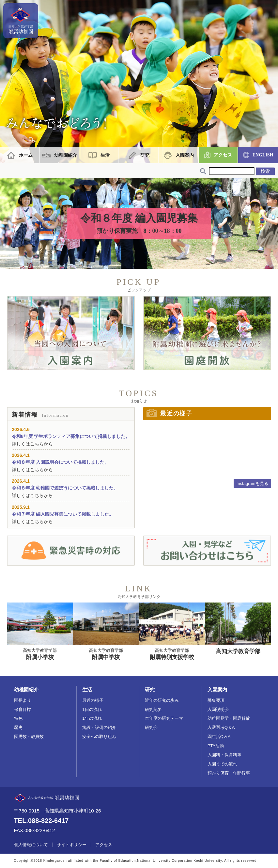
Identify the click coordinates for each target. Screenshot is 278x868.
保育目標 (23, 709)
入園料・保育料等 (224, 755)
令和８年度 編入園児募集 (139, 224)
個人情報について (31, 845)
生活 (105, 155)
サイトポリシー (72, 845)
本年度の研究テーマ (164, 718)
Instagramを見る (252, 483)
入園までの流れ (222, 764)
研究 (145, 155)
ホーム (26, 155)
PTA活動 (216, 746)
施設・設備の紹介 (99, 727)
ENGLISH (263, 155)
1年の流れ (92, 718)
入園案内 (185, 155)
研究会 (151, 727)
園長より (23, 700)
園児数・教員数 (29, 737)
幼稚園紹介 (66, 155)
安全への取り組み (99, 737)
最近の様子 (93, 700)
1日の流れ (92, 709)
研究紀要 (153, 709)
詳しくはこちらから (32, 444)
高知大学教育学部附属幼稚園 (21, 21)
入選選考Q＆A (221, 727)
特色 (18, 718)
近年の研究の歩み (162, 700)
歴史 (18, 727)
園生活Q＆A (219, 737)
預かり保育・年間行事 (229, 773)
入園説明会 (218, 709)
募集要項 (216, 700)
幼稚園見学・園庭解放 (229, 718)
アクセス (223, 155)
